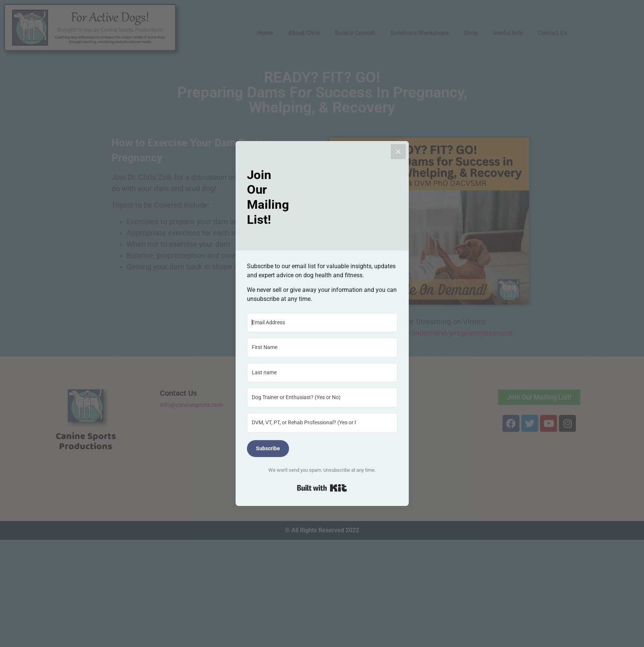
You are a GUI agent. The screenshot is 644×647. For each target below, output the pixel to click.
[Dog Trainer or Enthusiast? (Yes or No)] (322, 398)
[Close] (398, 152)
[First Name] (322, 348)
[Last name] (322, 373)
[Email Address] (322, 323)
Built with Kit (322, 488)
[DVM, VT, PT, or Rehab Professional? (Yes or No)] (322, 423)
